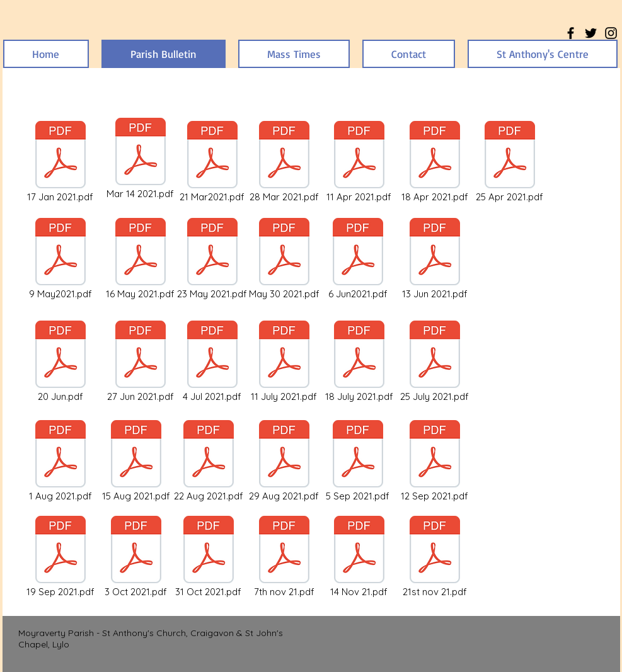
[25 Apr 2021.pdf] (510, 162)
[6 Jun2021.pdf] (358, 259)
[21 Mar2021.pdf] (212, 162)
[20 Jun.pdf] (60, 362)
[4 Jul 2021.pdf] (212, 362)
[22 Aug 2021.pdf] (209, 462)
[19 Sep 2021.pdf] (60, 557)
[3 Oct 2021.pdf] (136, 557)
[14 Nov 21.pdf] (359, 557)
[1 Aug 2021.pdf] (60, 462)
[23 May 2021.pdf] (212, 259)
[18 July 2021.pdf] (359, 362)
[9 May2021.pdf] (60, 259)
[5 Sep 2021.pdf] (358, 462)
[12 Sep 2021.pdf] (435, 462)
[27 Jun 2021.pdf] (141, 362)
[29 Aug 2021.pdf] (284, 462)
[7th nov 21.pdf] (284, 557)
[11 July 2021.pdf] (284, 362)
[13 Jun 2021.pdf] (435, 259)
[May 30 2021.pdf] (284, 259)
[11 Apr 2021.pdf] (359, 162)
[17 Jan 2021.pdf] (60, 162)
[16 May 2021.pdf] (141, 259)
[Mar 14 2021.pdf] (141, 159)
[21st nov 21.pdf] (435, 557)
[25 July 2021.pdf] (435, 362)
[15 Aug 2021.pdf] (136, 462)
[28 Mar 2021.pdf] (284, 162)
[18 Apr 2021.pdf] (435, 162)
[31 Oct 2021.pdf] (209, 557)
